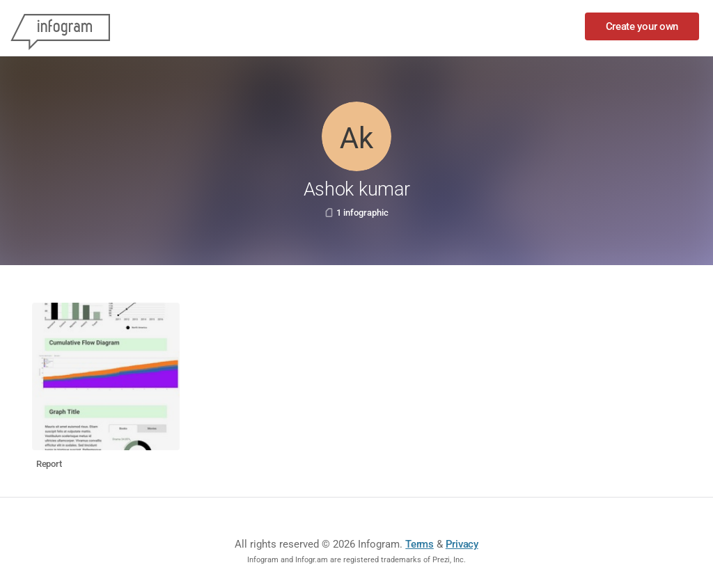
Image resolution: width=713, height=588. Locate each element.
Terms (420, 544)
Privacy (462, 544)
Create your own (642, 26)
